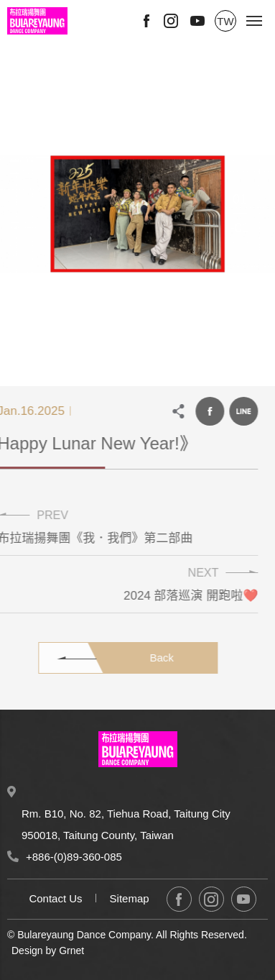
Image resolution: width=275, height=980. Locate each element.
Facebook (146, 21)
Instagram (171, 21)
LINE (238, 411)
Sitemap (130, 898)
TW (225, 21)
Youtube (197, 21)
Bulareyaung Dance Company (37, 21)
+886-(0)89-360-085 (74, 857)
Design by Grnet (48, 951)
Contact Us (55, 898)
